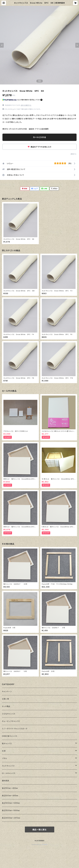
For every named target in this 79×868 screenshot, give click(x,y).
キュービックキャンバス (11, 721)
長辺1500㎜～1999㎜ (11, 810)
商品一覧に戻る (40, 830)
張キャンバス (7, 743)
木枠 (4, 751)
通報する (74, 154)
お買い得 (5, 699)
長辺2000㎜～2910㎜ (11, 818)
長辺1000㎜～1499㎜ (11, 803)
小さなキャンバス (9, 714)
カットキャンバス (8, 766)
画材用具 (6, 781)
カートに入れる (39, 137)
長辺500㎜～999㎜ (10, 796)
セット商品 (6, 706)
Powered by (40, 845)
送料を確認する (26, 105)
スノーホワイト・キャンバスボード (15, 729)
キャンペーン (7, 691)
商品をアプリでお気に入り (39, 147)
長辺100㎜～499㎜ (10, 788)
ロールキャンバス (9, 773)
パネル (4, 758)
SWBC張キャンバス (10, 736)
